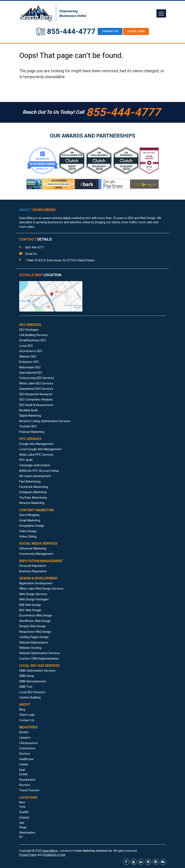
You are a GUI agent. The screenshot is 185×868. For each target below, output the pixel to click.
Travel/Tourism (29, 790)
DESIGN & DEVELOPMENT (39, 578)
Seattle (24, 812)
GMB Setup (27, 676)
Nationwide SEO (30, 367)
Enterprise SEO (29, 362)
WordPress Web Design (35, 621)
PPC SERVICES (30, 439)
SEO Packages (29, 330)
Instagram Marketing (33, 492)
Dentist (24, 732)
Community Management (36, 554)
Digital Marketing (30, 416)
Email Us (31, 254)
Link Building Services (33, 335)
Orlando (24, 818)
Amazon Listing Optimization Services (45, 421)
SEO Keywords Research (36, 394)
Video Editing (28, 536)
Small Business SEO (33, 340)
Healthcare (26, 759)
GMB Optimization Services (37, 671)
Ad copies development (35, 476)
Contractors (27, 748)
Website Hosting (30, 648)
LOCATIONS (28, 797)
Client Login (136, 31)
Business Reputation (33, 571)
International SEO (31, 373)
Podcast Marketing (32, 432)
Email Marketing (30, 520)
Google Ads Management (36, 444)
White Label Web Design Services (41, 589)
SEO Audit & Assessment (36, 405)
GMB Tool (26, 687)
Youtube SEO (28, 426)
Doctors (25, 754)
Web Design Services (33, 594)
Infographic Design (32, 526)
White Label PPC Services (36, 455)
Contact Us (27, 720)
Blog (22, 709)
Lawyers (25, 738)
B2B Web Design (30, 605)
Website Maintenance (34, 643)
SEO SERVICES (30, 325)
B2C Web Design (30, 610)
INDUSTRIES (28, 727)
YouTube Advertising (33, 498)
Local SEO (26, 346)
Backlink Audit (28, 410)
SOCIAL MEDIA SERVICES (38, 543)
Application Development (36, 583)
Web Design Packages (34, 599)
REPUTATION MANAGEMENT (41, 561)
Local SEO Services (32, 692)
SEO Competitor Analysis (36, 400)
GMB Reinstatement (33, 681)
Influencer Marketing (33, 548)
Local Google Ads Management (40, 449)
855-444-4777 (71, 32)
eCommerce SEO (31, 351)
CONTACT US (110, 31)
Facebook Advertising (34, 487)
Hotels (24, 764)
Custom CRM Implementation (39, 659)
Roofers (25, 785)
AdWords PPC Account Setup (39, 471)
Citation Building (30, 697)
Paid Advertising (30, 482)
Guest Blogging (29, 515)
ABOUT (37, 210)
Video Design (28, 531)
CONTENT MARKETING (37, 510)
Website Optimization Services (40, 653)
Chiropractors (28, 743)
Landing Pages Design (34, 637)
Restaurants (27, 780)
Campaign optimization (35, 465)
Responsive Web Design (35, 632)
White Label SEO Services (36, 383)
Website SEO (28, 357)
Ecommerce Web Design (36, 615)
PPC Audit (26, 460)
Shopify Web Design (33, 626)
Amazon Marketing (32, 503)
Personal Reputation (33, 566)
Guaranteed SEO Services (36, 389)
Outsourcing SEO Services (37, 378)
